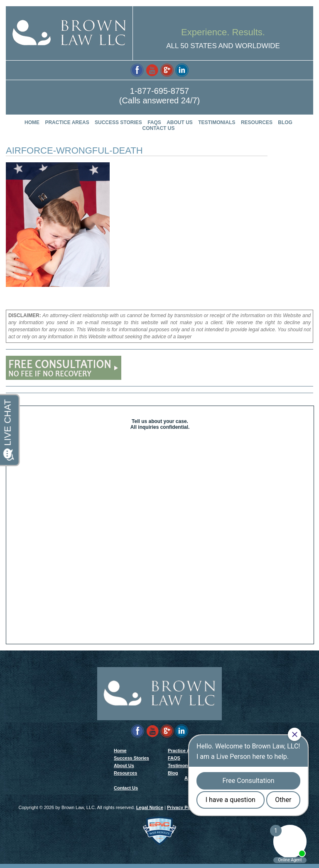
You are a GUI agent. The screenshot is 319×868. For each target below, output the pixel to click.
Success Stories (118, 122)
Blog (285, 122)
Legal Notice (150, 812)
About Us (180, 122)
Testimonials (217, 122)
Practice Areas (67, 122)
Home (32, 122)
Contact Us (159, 128)
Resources (257, 122)
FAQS (154, 122)
